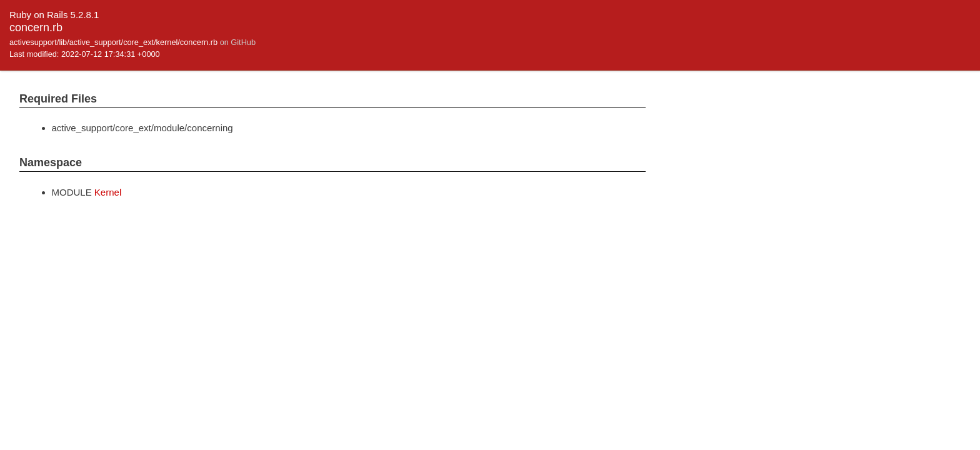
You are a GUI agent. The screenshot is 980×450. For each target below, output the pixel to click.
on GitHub (238, 42)
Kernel (108, 192)
